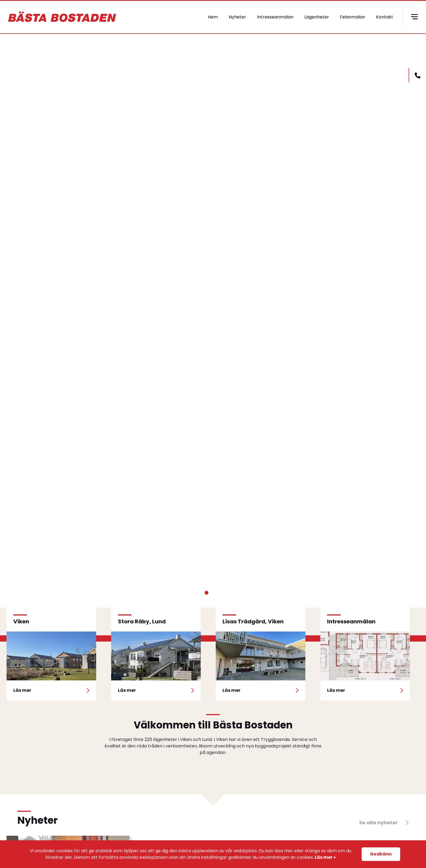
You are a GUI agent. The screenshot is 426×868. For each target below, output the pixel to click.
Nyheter (237, 17)
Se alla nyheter (384, 823)
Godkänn (381, 854)
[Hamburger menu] (414, 17)
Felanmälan (353, 17)
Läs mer (106, 290)
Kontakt (385, 17)
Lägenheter (317, 17)
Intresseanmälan (275, 17)
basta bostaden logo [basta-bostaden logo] (62, 17)
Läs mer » (325, 857)
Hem (213, 17)
